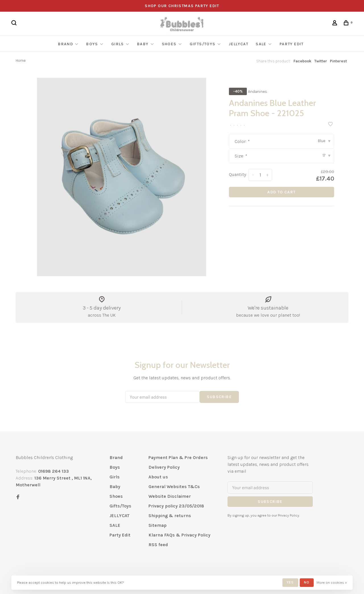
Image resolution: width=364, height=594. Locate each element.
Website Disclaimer (170, 496)
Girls (118, 44)
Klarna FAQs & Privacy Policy (179, 535)
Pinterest (338, 61)
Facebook (302, 61)
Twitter (321, 61)
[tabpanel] (122, 177)
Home (21, 61)
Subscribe (219, 397)
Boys (92, 44)
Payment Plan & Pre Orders (178, 457)
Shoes (169, 44)
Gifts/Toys (203, 44)
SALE (261, 44)
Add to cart (281, 192)
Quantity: (238, 174)
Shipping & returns (170, 516)
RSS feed (158, 545)
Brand (66, 44)
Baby (143, 44)
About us (158, 477)
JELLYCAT (238, 44)
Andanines (258, 92)
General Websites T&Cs (174, 487)
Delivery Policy (164, 467)
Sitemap (158, 525)
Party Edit (292, 44)
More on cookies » (332, 582)
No (307, 582)
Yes (290, 582)
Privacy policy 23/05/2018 (176, 506)
